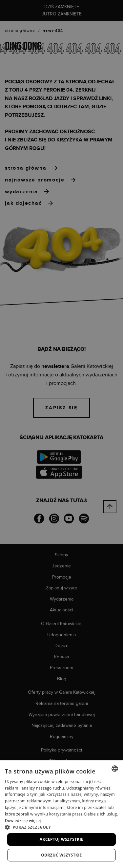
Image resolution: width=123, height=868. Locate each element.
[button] (61, 827)
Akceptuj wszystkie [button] (61, 839)
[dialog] (61, 434)
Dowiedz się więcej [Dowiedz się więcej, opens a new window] (23, 821)
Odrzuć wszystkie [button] (61, 855)
